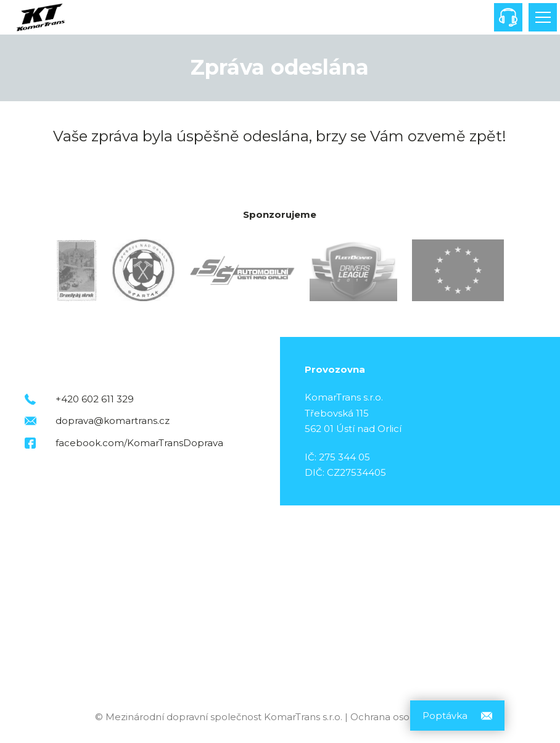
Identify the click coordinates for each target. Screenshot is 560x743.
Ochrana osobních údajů (408, 717)
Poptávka (445, 716)
